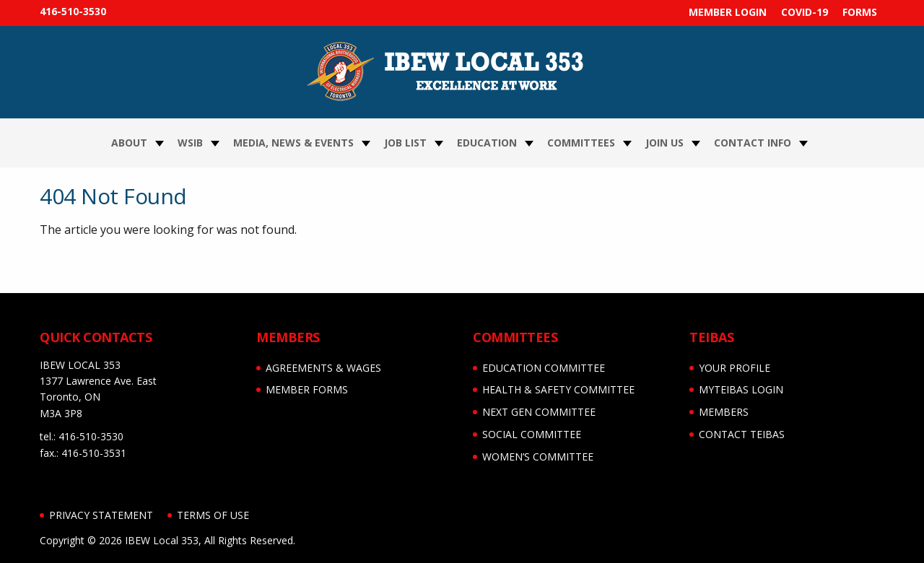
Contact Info (753, 143)
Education (487, 143)
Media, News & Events (293, 143)
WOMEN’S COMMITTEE (538, 457)
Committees (581, 143)
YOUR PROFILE (735, 368)
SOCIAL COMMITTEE (532, 434)
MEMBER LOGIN (728, 12)
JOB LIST (405, 143)
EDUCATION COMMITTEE (544, 368)
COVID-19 (805, 12)
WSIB (190, 143)
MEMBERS (724, 412)
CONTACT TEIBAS (742, 434)
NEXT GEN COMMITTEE (539, 412)
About (129, 143)
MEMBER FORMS (307, 389)
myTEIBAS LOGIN (741, 389)
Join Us (664, 143)
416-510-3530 (73, 11)
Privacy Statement (101, 515)
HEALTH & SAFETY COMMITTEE (558, 389)
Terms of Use (213, 515)
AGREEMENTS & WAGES (323, 368)
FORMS (860, 12)
